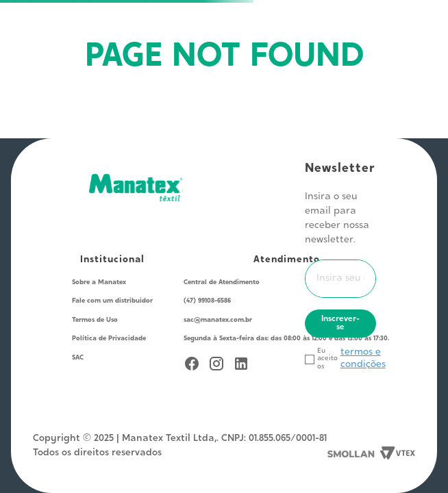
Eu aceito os (327, 359)
